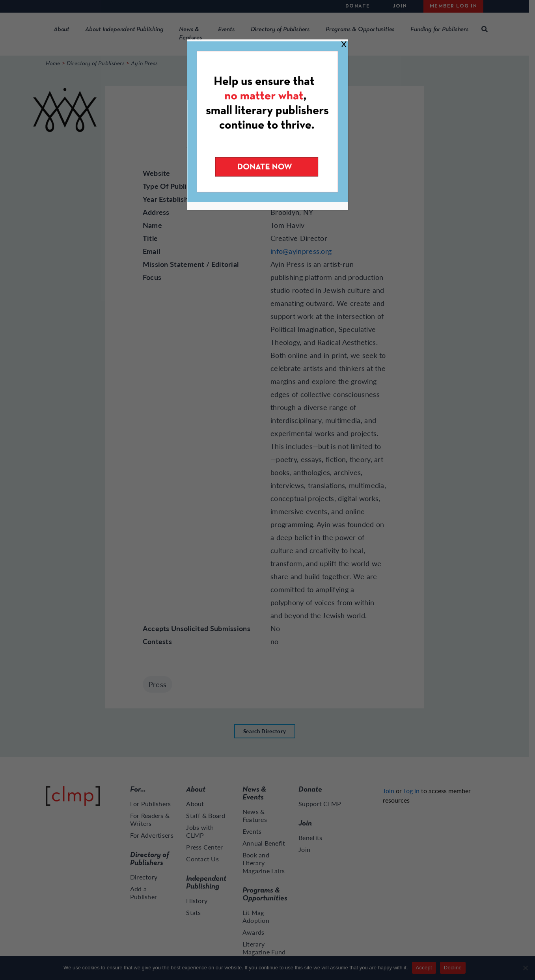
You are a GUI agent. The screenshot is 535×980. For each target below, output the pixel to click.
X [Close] (344, 44)
